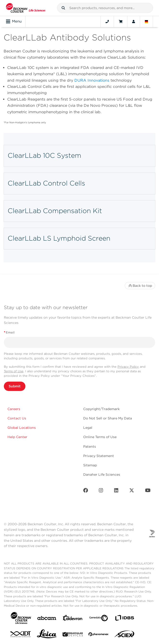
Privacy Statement (99, 456)
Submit (15, 386)
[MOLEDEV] (73, 635)
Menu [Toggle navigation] (14, 22)
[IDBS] (124, 619)
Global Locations (22, 428)
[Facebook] (86, 491)
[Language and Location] (147, 22)
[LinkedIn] (116, 491)
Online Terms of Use (100, 437)
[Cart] (121, 22)
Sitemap (90, 465)
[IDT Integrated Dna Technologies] (21, 635)
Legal (88, 428)
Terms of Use (14, 371)
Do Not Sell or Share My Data (108, 418)
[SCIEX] (124, 635)
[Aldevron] (73, 619)
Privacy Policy (128, 367)
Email (9, 332)
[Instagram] (101, 491)
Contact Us (17, 418)
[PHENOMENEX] (99, 635)
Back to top (140, 286)
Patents (90, 446)
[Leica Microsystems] (47, 635)
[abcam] (47, 619)
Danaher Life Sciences (102, 475)
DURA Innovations (92, 80)
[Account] (134, 22)
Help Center (17, 437)
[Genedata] (99, 619)
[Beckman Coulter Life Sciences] (26, 8)
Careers (14, 409)
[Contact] (107, 22)
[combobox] (105, 8)
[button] (63, 8)
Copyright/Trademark (101, 409)
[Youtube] (148, 491)
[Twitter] (132, 491)
